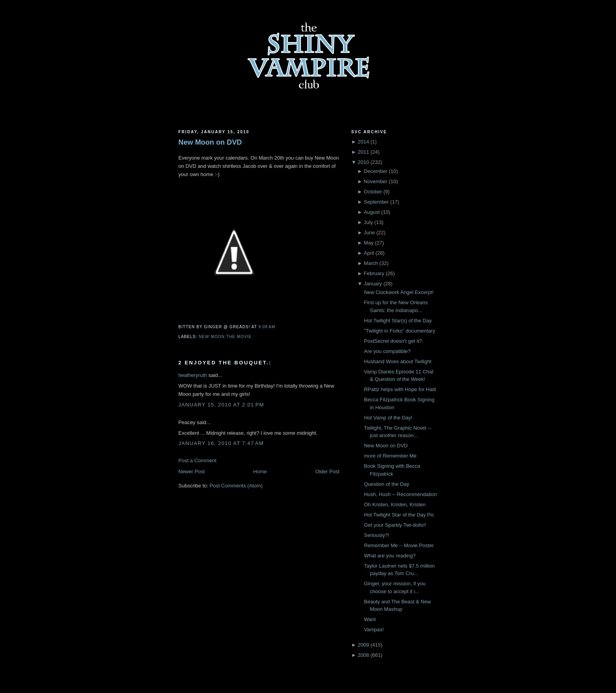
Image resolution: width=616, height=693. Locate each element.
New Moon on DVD (210, 142)
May (369, 243)
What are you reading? (390, 556)
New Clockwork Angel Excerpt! (399, 292)
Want (370, 619)
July (368, 222)
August (372, 212)
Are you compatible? (387, 351)
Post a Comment (197, 460)
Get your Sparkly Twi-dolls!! (395, 525)
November (376, 181)
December (376, 171)
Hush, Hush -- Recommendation (400, 494)
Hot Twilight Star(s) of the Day (398, 321)
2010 (363, 162)
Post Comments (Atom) (236, 486)
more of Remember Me (390, 456)
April (369, 253)
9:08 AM (267, 327)
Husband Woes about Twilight (398, 361)
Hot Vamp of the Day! (388, 418)
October (373, 192)
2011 (363, 152)
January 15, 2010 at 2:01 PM (221, 405)
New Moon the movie (225, 337)
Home (260, 471)
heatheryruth (193, 375)
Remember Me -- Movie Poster (399, 545)
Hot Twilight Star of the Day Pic (399, 515)
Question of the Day (386, 484)
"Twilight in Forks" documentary (399, 331)
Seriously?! (376, 535)
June (369, 233)
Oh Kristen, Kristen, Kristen (395, 505)
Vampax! (374, 630)
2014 (363, 142)
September (376, 202)
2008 (363, 655)
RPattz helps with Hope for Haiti (400, 389)
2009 (363, 645)
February (374, 273)
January (373, 284)
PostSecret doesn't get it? (393, 341)
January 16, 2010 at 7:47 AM (221, 443)
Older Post (327, 471)
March (371, 263)
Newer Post (192, 471)
